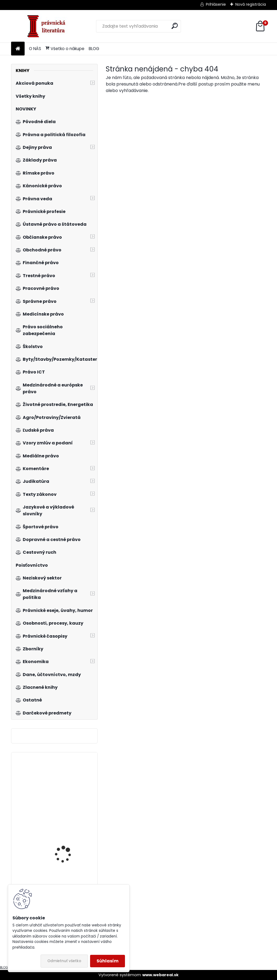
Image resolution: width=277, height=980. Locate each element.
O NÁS (35, 49)
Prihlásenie (216, 4)
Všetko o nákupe (65, 49)
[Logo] (48, 26)
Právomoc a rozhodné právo (68, 781)
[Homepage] (18, 49)
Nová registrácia (251, 4)
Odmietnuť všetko (64, 961)
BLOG (94, 49)
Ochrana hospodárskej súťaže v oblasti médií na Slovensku (69, 847)
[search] (175, 26)
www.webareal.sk (160, 975)
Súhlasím (108, 961)
